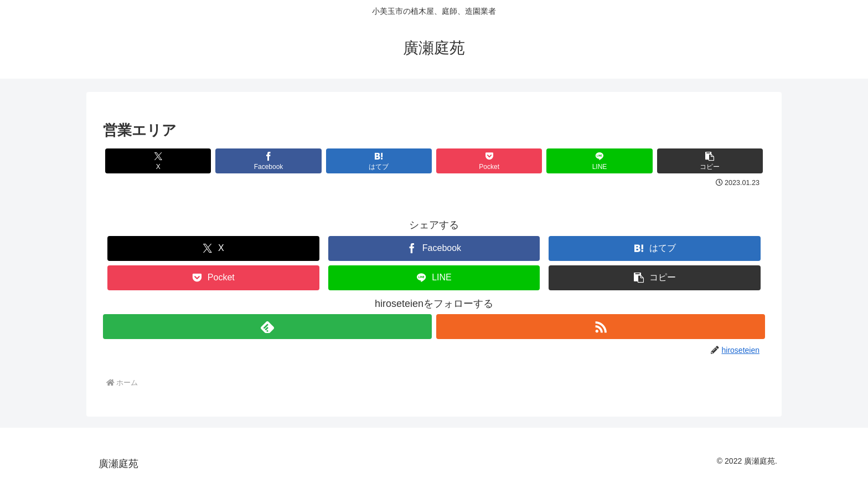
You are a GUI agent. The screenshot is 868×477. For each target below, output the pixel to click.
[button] (710, 161)
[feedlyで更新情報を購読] (267, 327)
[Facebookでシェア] (268, 161)
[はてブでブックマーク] (379, 161)
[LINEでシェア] (599, 161)
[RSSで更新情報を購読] (601, 327)
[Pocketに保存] (489, 161)
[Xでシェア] (158, 161)
